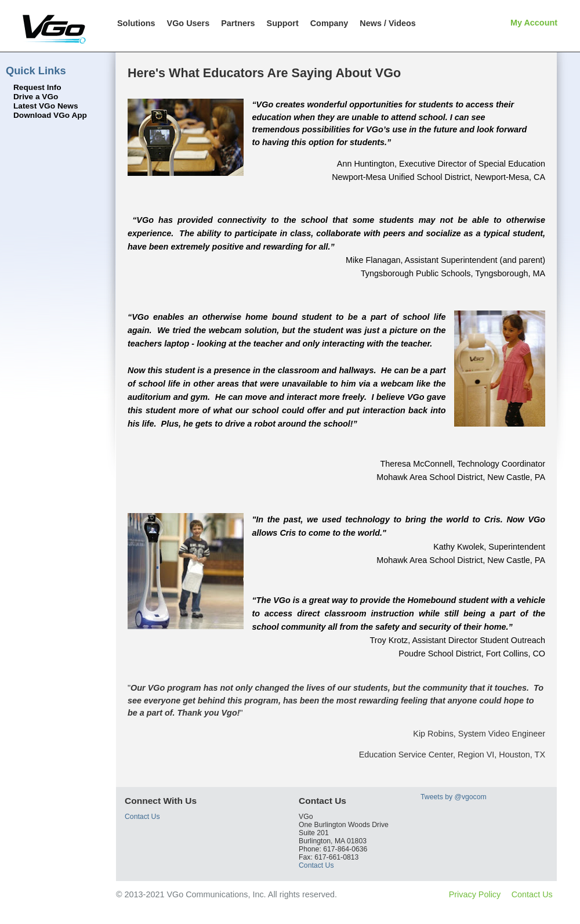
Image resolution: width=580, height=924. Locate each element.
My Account (534, 23)
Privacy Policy (475, 894)
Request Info (37, 87)
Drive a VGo (36, 97)
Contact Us (142, 817)
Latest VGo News (46, 106)
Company (329, 23)
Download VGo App (50, 115)
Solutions (136, 23)
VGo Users (188, 23)
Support (283, 23)
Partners (238, 23)
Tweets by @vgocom (454, 797)
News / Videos (388, 23)
